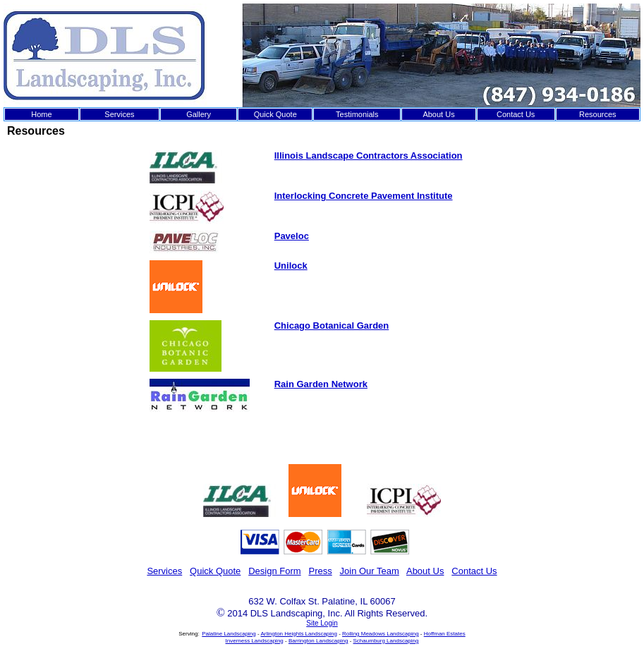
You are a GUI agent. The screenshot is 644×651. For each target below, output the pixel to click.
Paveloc (292, 236)
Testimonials (357, 114)
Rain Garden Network (321, 384)
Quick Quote (275, 114)
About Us (438, 114)
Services (119, 114)
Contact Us (516, 114)
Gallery (199, 114)
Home (41, 114)
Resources (598, 114)
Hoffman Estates (445, 634)
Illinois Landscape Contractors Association (369, 156)
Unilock (291, 266)
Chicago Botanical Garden (332, 325)
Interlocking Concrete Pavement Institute (364, 196)
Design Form (274, 571)
